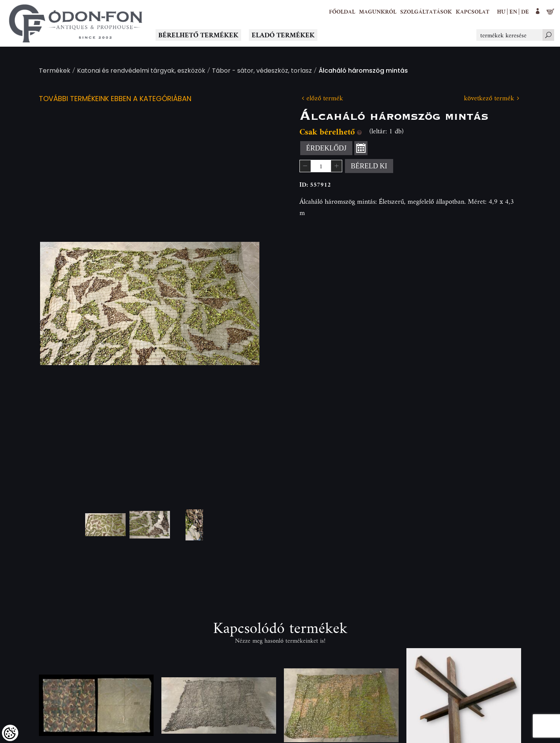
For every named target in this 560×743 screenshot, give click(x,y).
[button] (378, 12)
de (525, 11)
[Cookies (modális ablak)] (10, 733)
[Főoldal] (342, 12)
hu (501, 11)
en (513, 11)
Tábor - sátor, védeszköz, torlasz (262, 71)
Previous (58, 303)
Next (241, 303)
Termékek (55, 71)
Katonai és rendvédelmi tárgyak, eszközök (141, 71)
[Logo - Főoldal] (76, 23)
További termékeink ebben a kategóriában (115, 99)
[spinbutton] (321, 166)
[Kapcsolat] (472, 12)
